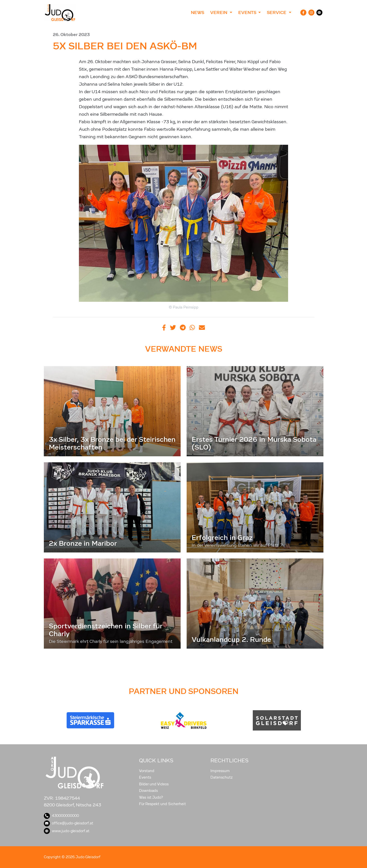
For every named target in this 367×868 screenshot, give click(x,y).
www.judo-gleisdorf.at (67, 831)
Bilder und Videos (154, 784)
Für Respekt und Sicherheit (162, 804)
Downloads (148, 791)
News (198, 13)
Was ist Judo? (151, 797)
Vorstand (147, 771)
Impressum (220, 771)
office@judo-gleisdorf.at (69, 823)
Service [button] (277, 13)
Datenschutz (222, 777)
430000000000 (61, 816)
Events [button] (248, 13)
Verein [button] (219, 13)
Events (145, 777)
